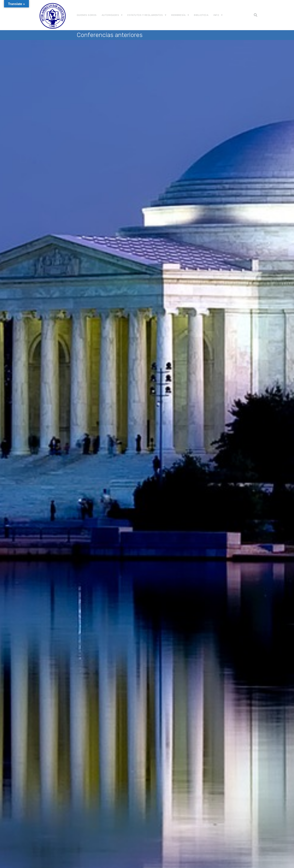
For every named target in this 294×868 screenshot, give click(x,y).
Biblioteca (201, 15)
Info (216, 15)
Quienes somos (87, 15)
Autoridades (110, 15)
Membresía (178, 15)
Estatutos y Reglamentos (145, 15)
